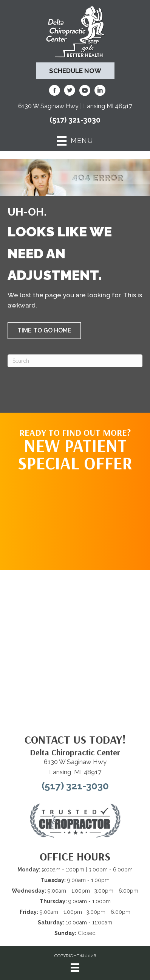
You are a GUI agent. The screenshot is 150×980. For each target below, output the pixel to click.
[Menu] (75, 968)
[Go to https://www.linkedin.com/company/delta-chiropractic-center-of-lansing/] (100, 92)
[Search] (75, 361)
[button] (44, 331)
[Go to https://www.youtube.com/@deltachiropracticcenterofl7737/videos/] (85, 92)
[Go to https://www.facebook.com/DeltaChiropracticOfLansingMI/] (54, 92)
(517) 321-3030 (75, 120)
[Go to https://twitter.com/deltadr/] (70, 92)
